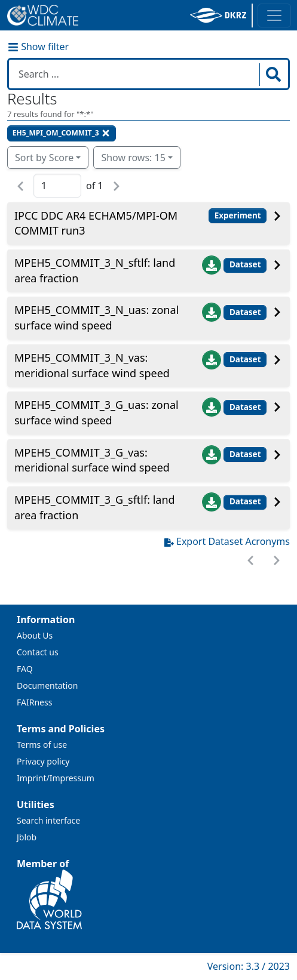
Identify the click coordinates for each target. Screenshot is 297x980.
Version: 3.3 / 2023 (249, 966)
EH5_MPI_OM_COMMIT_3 (62, 133)
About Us (35, 635)
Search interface (48, 820)
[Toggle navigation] (274, 16)
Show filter (38, 47)
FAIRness (34, 702)
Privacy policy (43, 761)
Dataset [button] (245, 264)
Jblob (27, 837)
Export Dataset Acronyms (227, 541)
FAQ (25, 669)
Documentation (47, 685)
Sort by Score (44, 158)
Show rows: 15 (133, 158)
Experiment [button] (238, 215)
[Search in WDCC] (135, 74)
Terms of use (42, 745)
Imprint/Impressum (56, 778)
